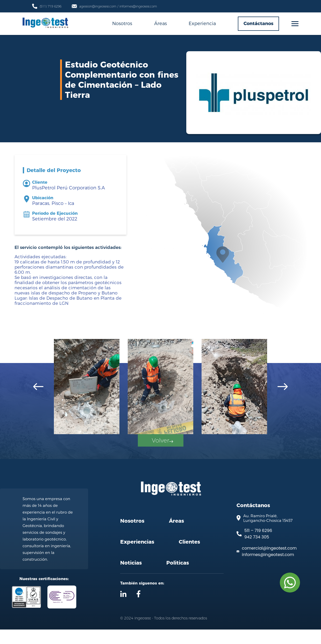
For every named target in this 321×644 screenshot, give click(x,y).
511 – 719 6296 (258, 545)
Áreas (160, 23)
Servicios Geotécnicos (139, 151)
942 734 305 (257, 552)
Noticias (131, 577)
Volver (162, 453)
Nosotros (122, 23)
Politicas (178, 577)
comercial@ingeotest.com (269, 563)
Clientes (189, 556)
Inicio (63, 151)
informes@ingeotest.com (268, 569)
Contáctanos (258, 24)
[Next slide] (283, 387)
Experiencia (202, 23)
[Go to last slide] (38, 387)
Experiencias (137, 556)
